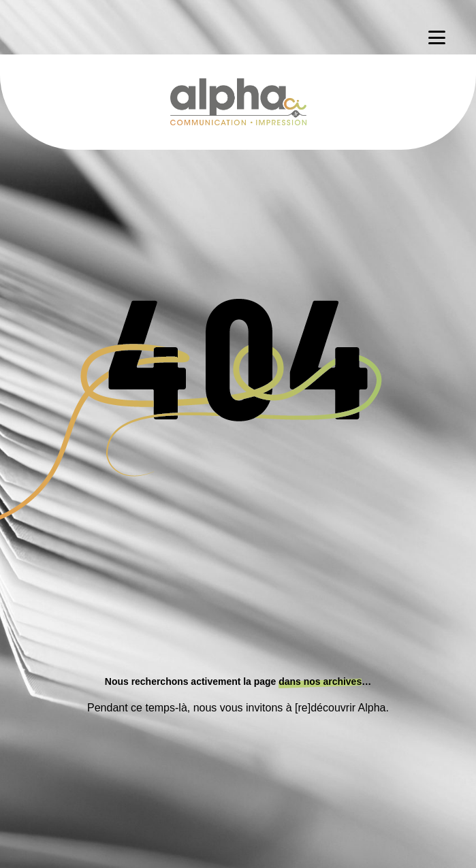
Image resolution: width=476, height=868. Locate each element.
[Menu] (437, 37)
